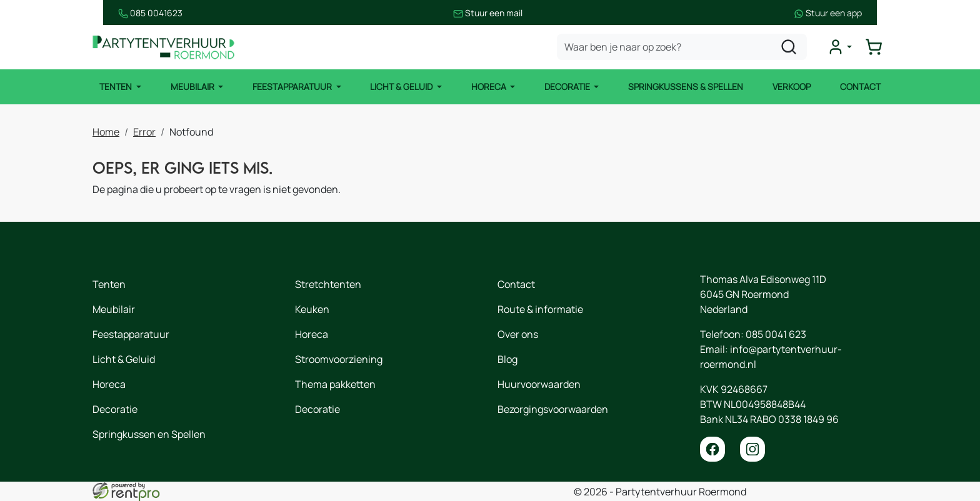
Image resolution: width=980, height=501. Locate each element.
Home (106, 131)
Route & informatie (540, 309)
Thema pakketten (335, 384)
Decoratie (569, 87)
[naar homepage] (167, 48)
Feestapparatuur (292, 87)
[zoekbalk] (685, 47)
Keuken (312, 309)
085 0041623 (125, 13)
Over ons (518, 334)
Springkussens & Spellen (687, 87)
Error (144, 131)
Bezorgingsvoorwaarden (553, 409)
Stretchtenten (328, 284)
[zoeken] (792, 47)
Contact (862, 87)
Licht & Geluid (402, 87)
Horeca (490, 87)
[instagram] (752, 449)
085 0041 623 (776, 334)
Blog (507, 359)
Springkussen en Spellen (149, 434)
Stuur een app (853, 13)
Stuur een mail (488, 13)
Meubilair (192, 87)
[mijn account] (842, 47)
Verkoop (793, 87)
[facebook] (712, 449)
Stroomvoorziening (339, 359)
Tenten (115, 87)
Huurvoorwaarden (539, 384)
